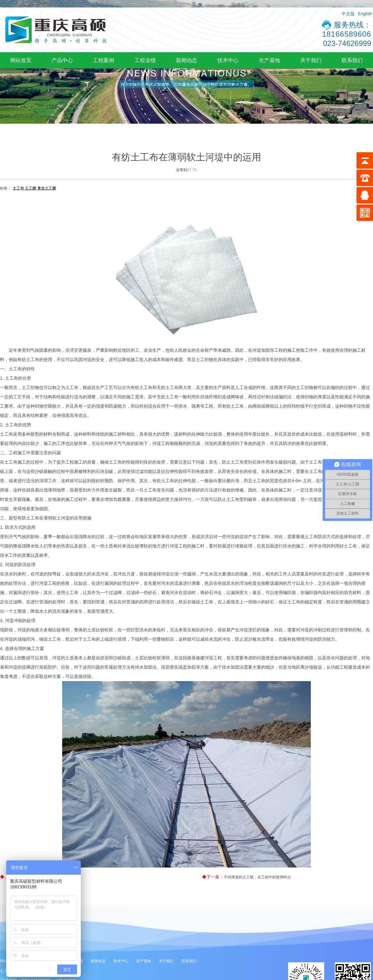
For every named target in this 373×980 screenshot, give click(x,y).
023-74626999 (347, 43)
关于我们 (311, 60)
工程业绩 (145, 60)
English (365, 14)
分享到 (182, 170)
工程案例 (104, 60)
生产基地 (269, 60)
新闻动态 (186, 60)
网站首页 (21, 60)
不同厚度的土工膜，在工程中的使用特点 (257, 877)
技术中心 (228, 60)
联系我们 (352, 60)
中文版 (348, 14)
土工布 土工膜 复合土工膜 (34, 188)
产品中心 (62, 60)
